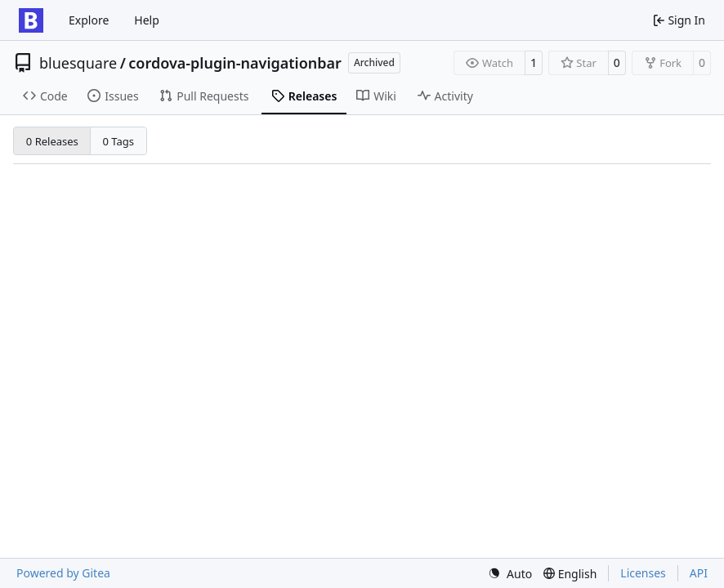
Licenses (643, 573)
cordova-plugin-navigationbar (235, 63)
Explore (89, 20)
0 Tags (119, 141)
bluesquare (78, 63)
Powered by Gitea (63, 573)
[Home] (31, 20)
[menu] (510, 574)
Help (147, 20)
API (699, 573)
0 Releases (52, 141)
